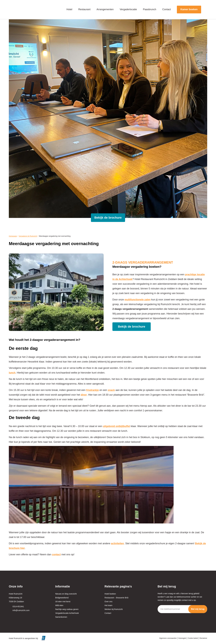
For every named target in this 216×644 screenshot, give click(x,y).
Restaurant (84, 9)
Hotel (69, 9)
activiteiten (117, 543)
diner (84, 395)
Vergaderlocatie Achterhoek (67, 613)
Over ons (108, 602)
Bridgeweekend (62, 598)
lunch (12, 373)
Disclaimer (203, 638)
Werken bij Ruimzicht (114, 609)
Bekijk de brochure (108, 218)
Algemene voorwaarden (168, 638)
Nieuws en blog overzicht (66, 594)
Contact (167, 9)
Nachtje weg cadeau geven (67, 609)
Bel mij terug (198, 609)
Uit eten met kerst (63, 602)
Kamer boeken (189, 9)
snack (111, 390)
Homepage (13, 236)
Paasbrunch (150, 9)
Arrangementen (105, 9)
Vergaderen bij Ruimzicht (28, 236)
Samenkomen (61, 617)
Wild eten (59, 605)
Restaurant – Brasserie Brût (116, 598)
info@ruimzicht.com (21, 610)
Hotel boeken (110, 594)
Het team (108, 605)
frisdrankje (92, 390)
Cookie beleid (193, 638)
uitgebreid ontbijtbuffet (116, 426)
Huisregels (182, 638)
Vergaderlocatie (128, 9)
